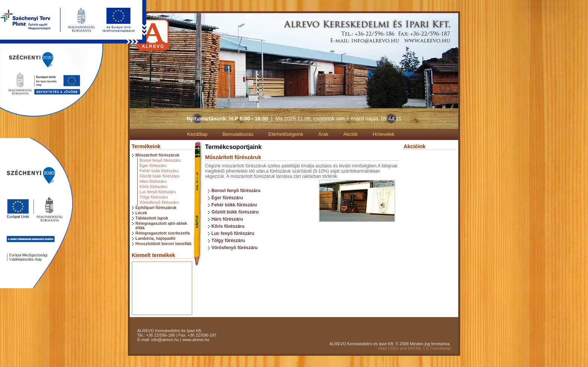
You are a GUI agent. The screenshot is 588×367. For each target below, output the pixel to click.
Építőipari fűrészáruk (156, 208)
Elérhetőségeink (286, 134)
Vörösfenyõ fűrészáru (159, 202)
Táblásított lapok (152, 218)
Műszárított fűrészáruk (157, 155)
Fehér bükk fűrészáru (159, 171)
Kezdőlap (197, 134)
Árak (323, 134)
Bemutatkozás (238, 134)
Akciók (351, 134)
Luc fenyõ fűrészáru (158, 192)
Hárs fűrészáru (153, 181)
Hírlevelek (384, 134)
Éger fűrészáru (153, 165)
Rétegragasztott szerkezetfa (163, 233)
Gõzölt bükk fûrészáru (160, 176)
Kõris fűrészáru (153, 187)
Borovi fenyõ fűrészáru (160, 160)
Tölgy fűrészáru (154, 197)
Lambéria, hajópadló (155, 238)
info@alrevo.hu (165, 340)
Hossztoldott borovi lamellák (163, 244)
